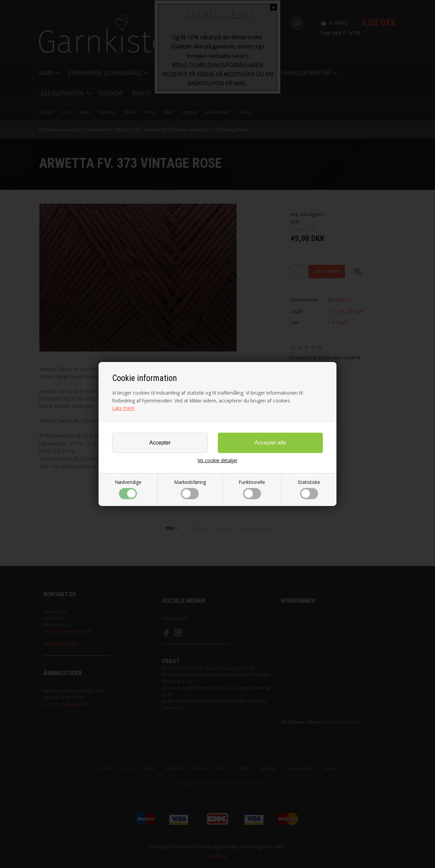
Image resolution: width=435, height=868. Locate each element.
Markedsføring (190, 489)
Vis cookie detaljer (217, 460)
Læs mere (123, 408)
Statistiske (309, 489)
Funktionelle (252, 489)
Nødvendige (128, 489)
